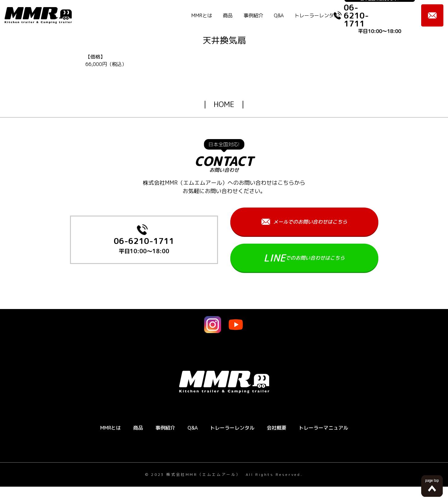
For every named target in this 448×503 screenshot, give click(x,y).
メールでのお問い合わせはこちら (304, 222)
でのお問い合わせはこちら (304, 258)
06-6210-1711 (144, 246)
